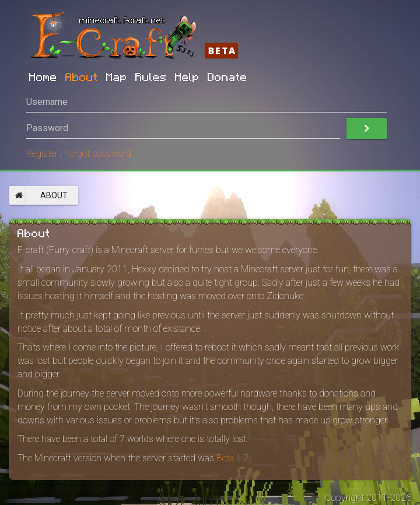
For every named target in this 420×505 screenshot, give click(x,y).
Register (42, 154)
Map (117, 76)
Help (187, 76)
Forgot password (98, 154)
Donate (228, 76)
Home (43, 76)
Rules (151, 76)
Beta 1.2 (232, 458)
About (82, 76)
